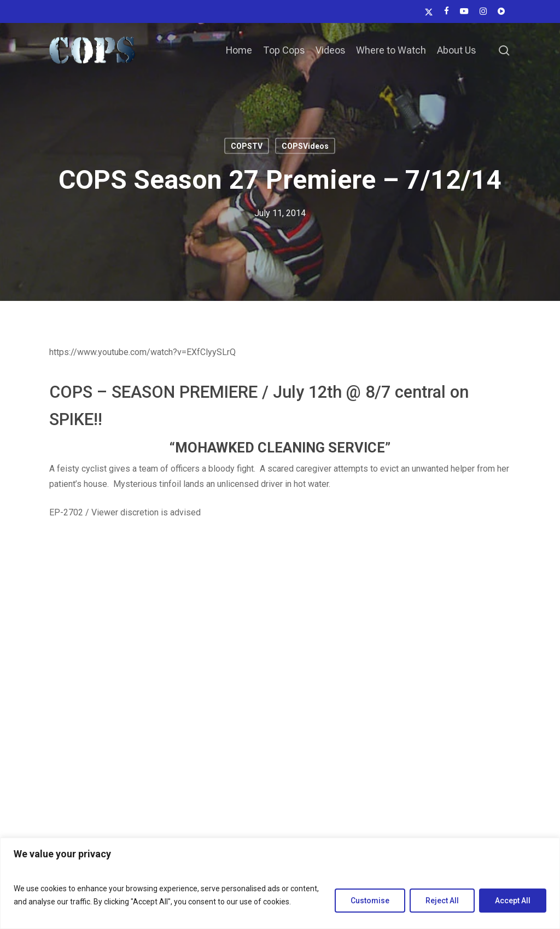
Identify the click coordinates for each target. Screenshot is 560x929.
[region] (280, 883)
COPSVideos (305, 146)
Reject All (442, 901)
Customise (370, 901)
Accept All (513, 901)
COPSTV (247, 146)
